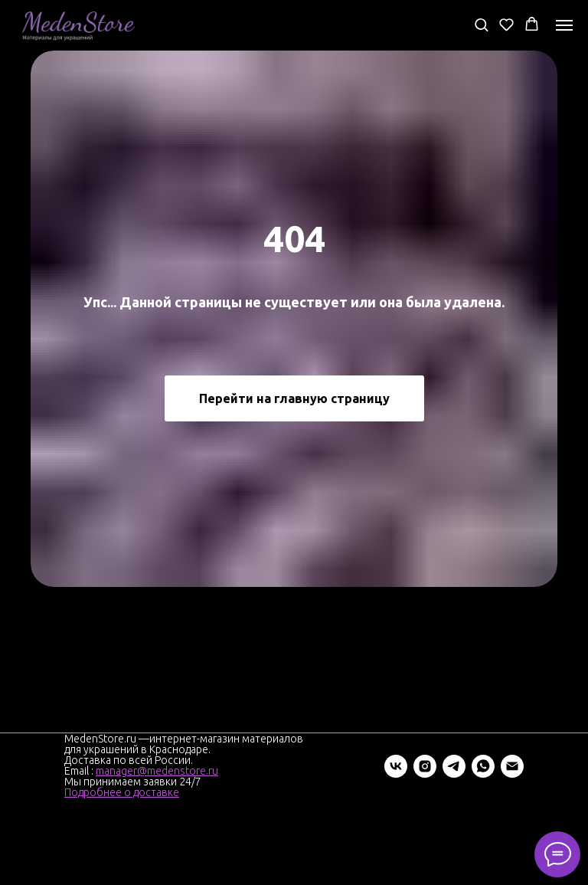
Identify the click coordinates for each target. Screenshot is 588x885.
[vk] (396, 766)
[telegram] (454, 766)
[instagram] (425, 766)
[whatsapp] (483, 766)
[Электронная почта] (512, 766)
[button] (481, 24)
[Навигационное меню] (564, 25)
